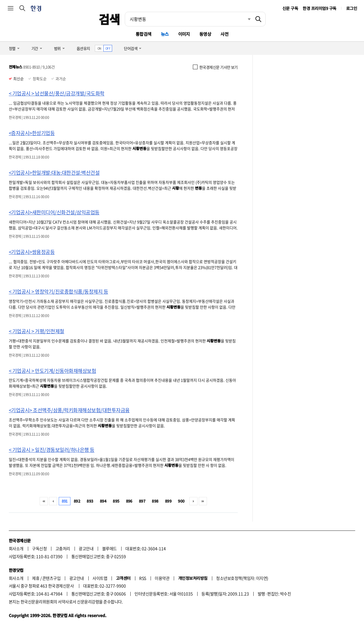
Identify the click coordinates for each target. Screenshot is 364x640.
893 (90, 501)
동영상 (205, 34)
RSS (143, 578)
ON (99, 48)
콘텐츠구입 (51, 578)
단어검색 (131, 48)
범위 (57, 48)
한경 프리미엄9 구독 (319, 8)
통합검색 (144, 34)
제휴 (36, 578)
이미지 (184, 34)
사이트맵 (100, 578)
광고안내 (86, 548)
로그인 (352, 8)
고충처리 (63, 548)
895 (116, 501)
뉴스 (165, 34)
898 (155, 501)
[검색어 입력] (188, 19)
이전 (53, 501)
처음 (44, 501)
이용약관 (162, 578)
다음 (193, 501)
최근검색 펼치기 (245, 19)
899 (168, 501)
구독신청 (39, 548)
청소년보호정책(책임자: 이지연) (242, 578)
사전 (224, 34)
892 (77, 501)
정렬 (12, 48)
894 (103, 501)
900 (181, 501)
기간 (35, 48)
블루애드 (109, 548)
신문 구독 (290, 8)
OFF (108, 48)
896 (129, 501)
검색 (109, 19)
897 (142, 501)
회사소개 (16, 548)
